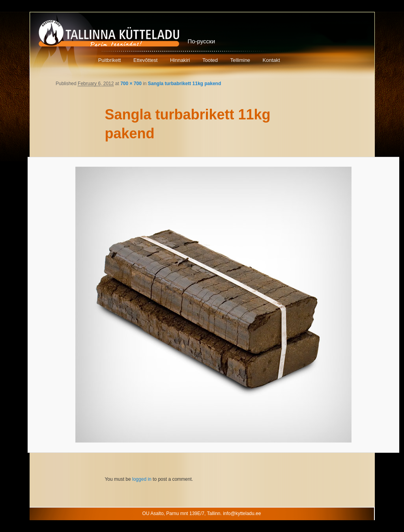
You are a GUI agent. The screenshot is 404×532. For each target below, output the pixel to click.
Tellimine (240, 60)
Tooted (210, 60)
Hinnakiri (180, 60)
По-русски (202, 41)
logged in (142, 479)
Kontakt (271, 60)
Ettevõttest (145, 60)
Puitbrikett (110, 60)
